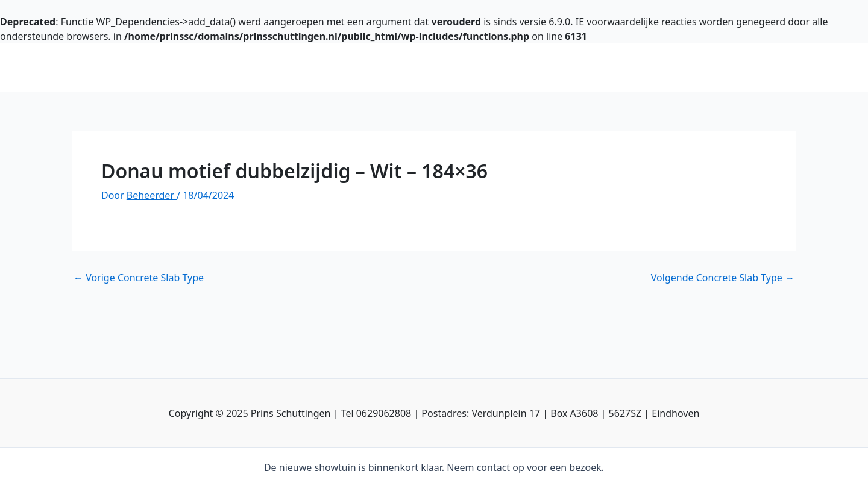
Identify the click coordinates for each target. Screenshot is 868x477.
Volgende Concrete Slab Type (723, 278)
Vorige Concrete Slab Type (139, 278)
